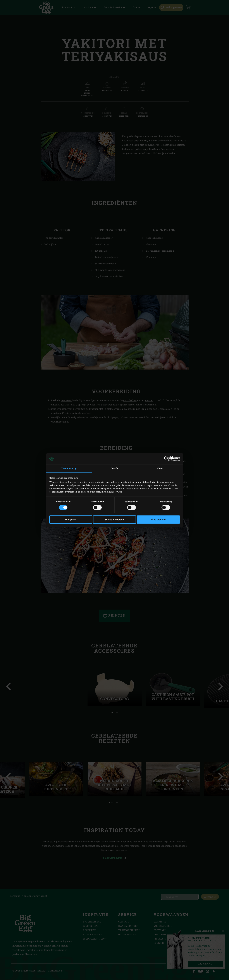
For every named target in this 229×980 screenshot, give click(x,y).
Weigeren (71, 519)
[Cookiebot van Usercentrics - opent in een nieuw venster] (166, 459)
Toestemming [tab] (69, 468)
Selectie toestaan (114, 519)
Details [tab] (115, 468)
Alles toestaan (158, 519)
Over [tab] (160, 468)
